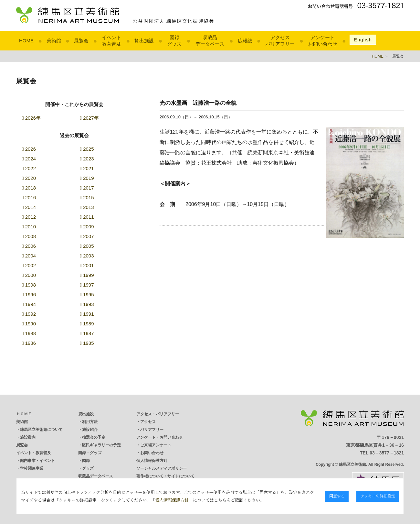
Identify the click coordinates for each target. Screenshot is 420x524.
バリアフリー (152, 430)
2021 (87, 168)
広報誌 (245, 41)
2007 (87, 236)
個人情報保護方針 (152, 461)
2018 (29, 188)
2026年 (31, 118)
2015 (87, 197)
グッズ (88, 468)
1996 (29, 295)
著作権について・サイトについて (165, 476)
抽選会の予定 (94, 437)
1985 (87, 343)
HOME (26, 41)
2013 (87, 207)
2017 (87, 188)
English (363, 40)
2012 (29, 217)
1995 (87, 295)
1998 (29, 285)
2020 (29, 178)
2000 (29, 275)
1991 (87, 314)
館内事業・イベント (37, 461)
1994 (29, 304)
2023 (87, 159)
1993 (87, 304)
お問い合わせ (152, 453)
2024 (29, 159)
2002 (29, 265)
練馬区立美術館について (41, 430)
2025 (87, 149)
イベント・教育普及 (34, 453)
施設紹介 (90, 430)
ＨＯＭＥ (24, 414)
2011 (87, 217)
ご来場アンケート (156, 445)
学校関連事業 (32, 468)
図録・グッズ (90, 453)
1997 (87, 285)
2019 (87, 178)
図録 (86, 461)
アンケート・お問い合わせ (160, 437)
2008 (29, 236)
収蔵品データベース (96, 476)
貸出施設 (144, 41)
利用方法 (90, 422)
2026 (29, 149)
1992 (29, 314)
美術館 (54, 41)
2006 (29, 246)
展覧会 (81, 41)
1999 (87, 275)
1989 (87, 324)
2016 (29, 197)
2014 (29, 207)
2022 (29, 168)
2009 (87, 227)
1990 (29, 324)
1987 (87, 333)
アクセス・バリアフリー (158, 414)
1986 (29, 343)
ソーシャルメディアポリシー (162, 468)
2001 (87, 265)
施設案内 (28, 437)
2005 (87, 246)
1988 (29, 333)
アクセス (148, 422)
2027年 (89, 118)
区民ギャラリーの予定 (101, 445)
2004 (29, 256)
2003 (87, 256)
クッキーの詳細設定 (378, 496)
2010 (29, 227)
